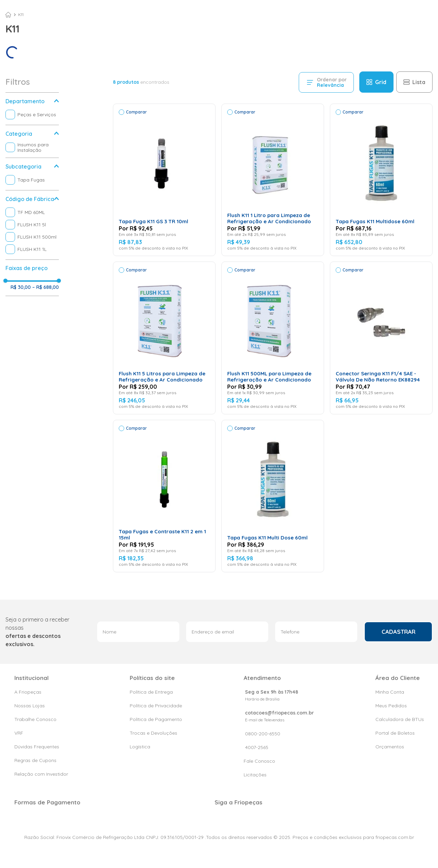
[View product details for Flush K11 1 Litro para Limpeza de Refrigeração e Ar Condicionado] (273, 180)
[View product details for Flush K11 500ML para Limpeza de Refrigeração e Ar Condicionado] (273, 338)
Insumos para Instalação (33, 147)
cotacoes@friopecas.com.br (279, 713)
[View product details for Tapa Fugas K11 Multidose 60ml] (381, 180)
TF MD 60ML (31, 212)
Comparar (136, 112)
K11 (21, 15)
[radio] (376, 82)
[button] (32, 101)
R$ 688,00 (46, 287)
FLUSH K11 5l (32, 225)
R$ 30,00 (21, 287)
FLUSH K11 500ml (37, 237)
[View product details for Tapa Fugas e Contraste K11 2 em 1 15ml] (164, 496)
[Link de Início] (8, 15)
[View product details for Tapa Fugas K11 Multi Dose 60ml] (273, 496)
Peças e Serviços (37, 115)
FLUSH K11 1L (32, 249)
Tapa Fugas (31, 180)
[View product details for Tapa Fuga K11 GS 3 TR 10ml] (164, 180)
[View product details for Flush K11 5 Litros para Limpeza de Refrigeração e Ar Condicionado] (164, 338)
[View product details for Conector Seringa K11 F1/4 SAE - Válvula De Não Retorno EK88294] (381, 338)
